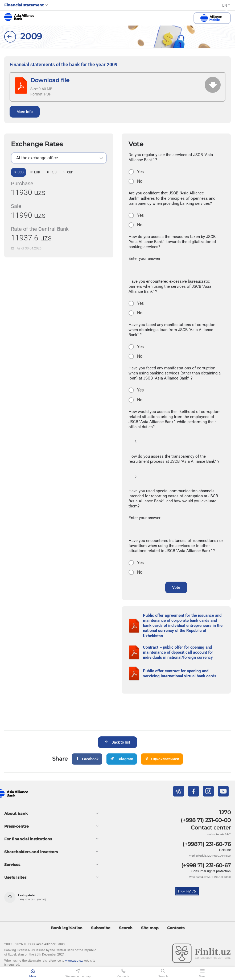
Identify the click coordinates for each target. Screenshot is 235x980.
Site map (150, 928)
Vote (176, 587)
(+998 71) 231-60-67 (206, 865)
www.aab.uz (74, 961)
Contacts (176, 928)
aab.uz (19, 17)
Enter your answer (145, 258)
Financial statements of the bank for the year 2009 (63, 64)
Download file (50, 80)
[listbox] (59, 158)
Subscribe (101, 928)
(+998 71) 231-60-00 (206, 820)
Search (126, 928)
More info (25, 112)
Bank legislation (67, 928)
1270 (225, 812)
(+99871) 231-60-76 (207, 844)
